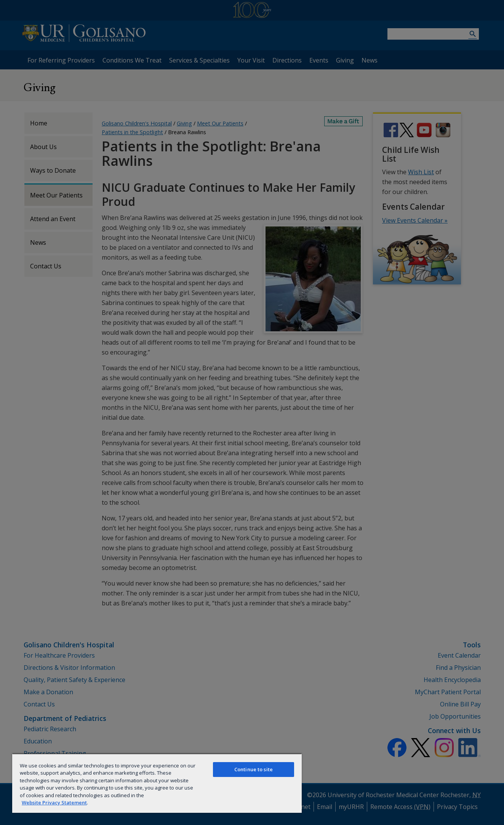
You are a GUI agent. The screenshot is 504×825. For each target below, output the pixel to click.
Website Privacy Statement (54, 803)
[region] (157, 783)
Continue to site (254, 769)
